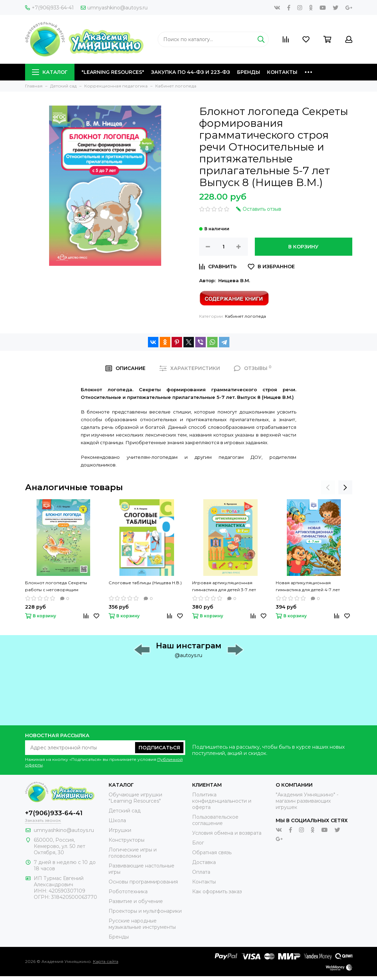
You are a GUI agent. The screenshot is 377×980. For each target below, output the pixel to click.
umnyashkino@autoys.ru (114, 8)
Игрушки (120, 830)
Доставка (204, 862)
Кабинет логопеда (245, 316)
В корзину (303, 247)
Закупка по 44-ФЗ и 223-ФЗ (191, 72)
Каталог (50, 72)
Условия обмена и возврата (227, 833)
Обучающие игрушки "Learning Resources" (135, 798)
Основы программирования (143, 882)
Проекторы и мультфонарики (145, 911)
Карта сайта (106, 961)
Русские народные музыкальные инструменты (142, 924)
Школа (117, 820)
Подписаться (159, 748)
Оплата (201, 872)
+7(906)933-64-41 (49, 8)
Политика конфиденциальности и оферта (222, 801)
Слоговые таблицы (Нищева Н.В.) (145, 583)
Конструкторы (127, 840)
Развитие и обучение (136, 901)
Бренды (249, 72)
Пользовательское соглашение (215, 820)
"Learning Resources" (113, 72)
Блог (198, 843)
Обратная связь (212, 852)
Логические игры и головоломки (133, 853)
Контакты (282, 72)
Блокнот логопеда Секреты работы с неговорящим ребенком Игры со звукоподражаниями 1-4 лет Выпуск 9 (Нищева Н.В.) (56, 587)
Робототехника (128, 892)
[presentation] (328, 487)
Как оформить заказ (217, 892)
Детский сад (125, 811)
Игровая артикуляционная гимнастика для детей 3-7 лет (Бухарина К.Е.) (224, 587)
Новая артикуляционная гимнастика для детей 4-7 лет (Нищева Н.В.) (308, 587)
